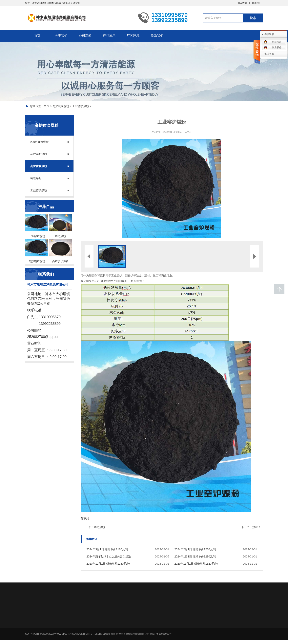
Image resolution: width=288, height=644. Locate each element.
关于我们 (61, 36)
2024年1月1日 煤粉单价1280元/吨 (195, 556)
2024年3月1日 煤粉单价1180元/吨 (107, 549)
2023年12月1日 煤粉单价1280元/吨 (108, 564)
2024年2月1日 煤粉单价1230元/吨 (195, 549)
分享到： (86, 518)
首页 (37, 36)
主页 (47, 106)
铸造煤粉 (36, 178)
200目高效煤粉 (40, 142)
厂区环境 (133, 36)
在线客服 (269, 34)
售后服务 (277, 47)
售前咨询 (277, 42)
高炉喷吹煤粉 (61, 106)
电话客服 (269, 54)
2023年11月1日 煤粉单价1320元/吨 (196, 564)
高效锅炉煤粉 (39, 154)
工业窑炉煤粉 (81, 106)
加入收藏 (242, 3)
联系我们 (257, 3)
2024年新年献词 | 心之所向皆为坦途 (109, 556)
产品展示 (109, 36)
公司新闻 (85, 36)
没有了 (257, 527)
